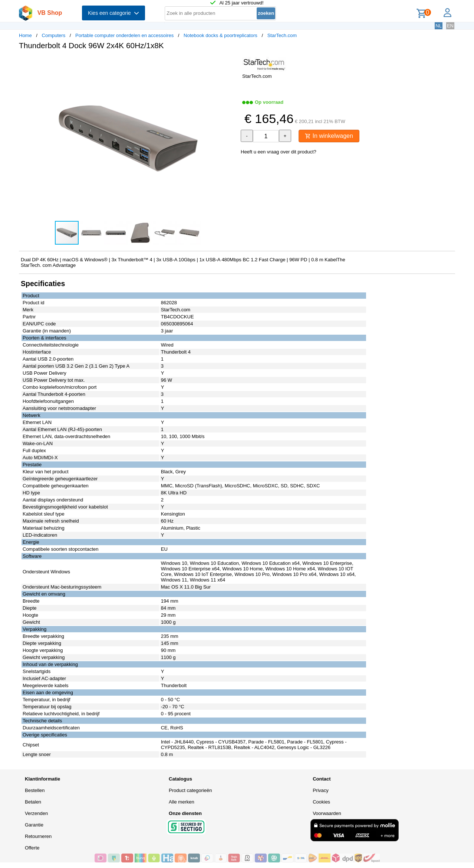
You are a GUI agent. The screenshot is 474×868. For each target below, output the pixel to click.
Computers (54, 35)
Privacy (321, 790)
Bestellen (35, 790)
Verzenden (36, 813)
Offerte (32, 848)
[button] (230, 63)
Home (25, 35)
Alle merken (182, 802)
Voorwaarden (327, 813)
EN (450, 26)
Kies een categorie (113, 13)
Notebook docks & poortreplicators (220, 35)
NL (439, 26)
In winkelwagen (329, 136)
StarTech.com (282, 35)
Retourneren (38, 836)
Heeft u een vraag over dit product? (279, 152)
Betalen (33, 802)
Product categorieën (190, 790)
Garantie (34, 825)
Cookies (321, 802)
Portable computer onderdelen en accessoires (124, 35)
